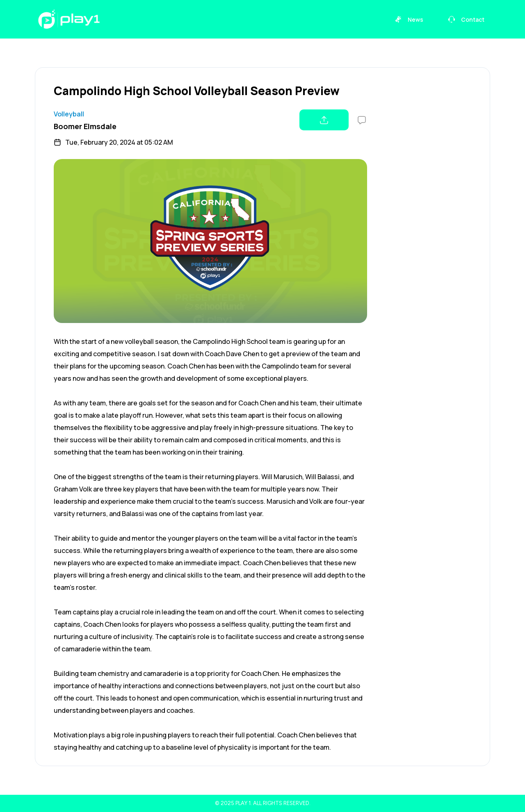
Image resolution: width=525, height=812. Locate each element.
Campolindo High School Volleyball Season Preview (197, 91)
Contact (466, 19)
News (409, 19)
